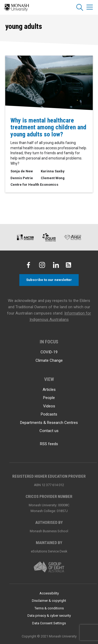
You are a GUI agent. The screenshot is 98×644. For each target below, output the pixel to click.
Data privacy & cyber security (49, 616)
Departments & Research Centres (49, 423)
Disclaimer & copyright (49, 601)
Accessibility (49, 593)
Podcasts (49, 414)
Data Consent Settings (49, 623)
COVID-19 (49, 352)
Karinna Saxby (53, 171)
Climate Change (49, 360)
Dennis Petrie (22, 178)
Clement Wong (53, 178)
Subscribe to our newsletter (49, 280)
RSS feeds (49, 444)
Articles (49, 390)
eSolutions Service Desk (49, 551)
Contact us (49, 431)
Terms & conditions (49, 608)
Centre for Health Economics (34, 185)
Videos (49, 406)
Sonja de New (22, 171)
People (49, 398)
